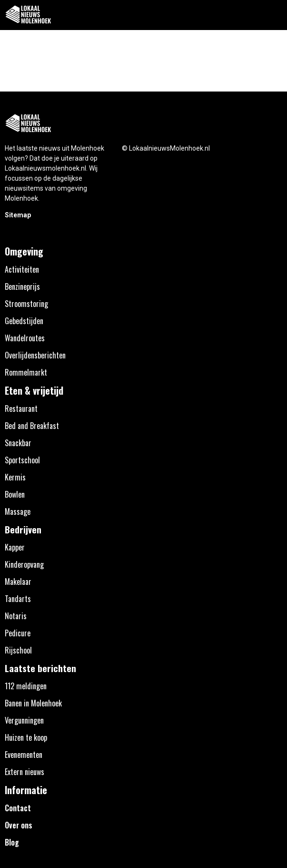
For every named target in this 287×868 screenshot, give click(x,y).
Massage (18, 511)
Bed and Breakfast (32, 426)
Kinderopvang (24, 564)
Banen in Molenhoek (33, 703)
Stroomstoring (26, 304)
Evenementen (24, 755)
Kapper (15, 547)
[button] (274, 15)
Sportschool (22, 460)
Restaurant (21, 408)
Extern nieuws (25, 772)
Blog (12, 842)
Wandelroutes (25, 338)
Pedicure (18, 633)
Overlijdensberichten (35, 355)
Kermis (15, 477)
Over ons (19, 825)
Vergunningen (24, 720)
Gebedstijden (24, 321)
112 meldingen (26, 686)
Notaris (16, 616)
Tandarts (18, 599)
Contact (18, 808)
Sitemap (18, 215)
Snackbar (18, 443)
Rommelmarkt (26, 372)
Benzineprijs (22, 286)
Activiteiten (22, 269)
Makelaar (18, 582)
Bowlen (15, 494)
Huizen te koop (26, 737)
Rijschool (18, 650)
